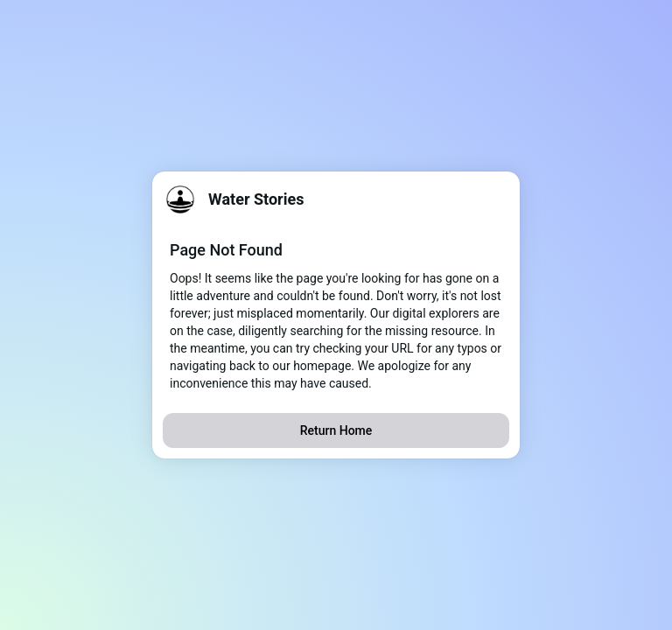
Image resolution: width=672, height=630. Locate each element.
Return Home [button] (336, 430)
